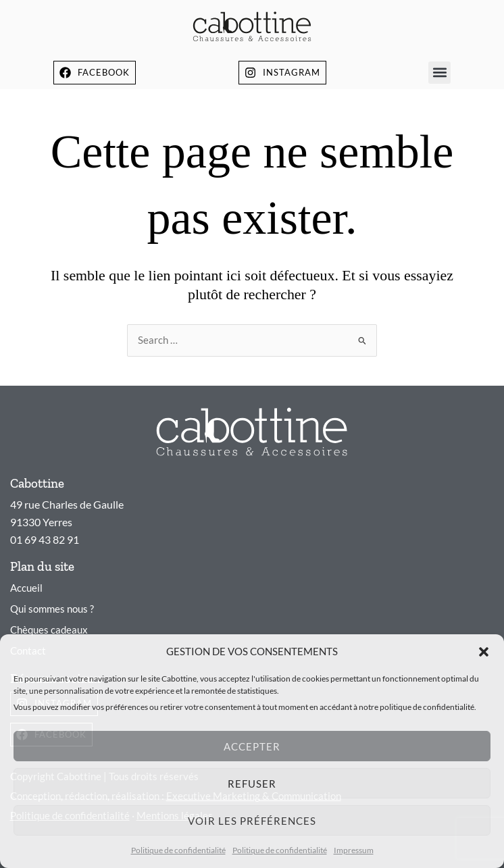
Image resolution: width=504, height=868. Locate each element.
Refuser (252, 784)
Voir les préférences (252, 821)
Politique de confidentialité (178, 850)
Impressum (354, 850)
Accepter (252, 746)
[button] (484, 652)
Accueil (26, 588)
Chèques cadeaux (49, 630)
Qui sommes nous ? (52, 609)
